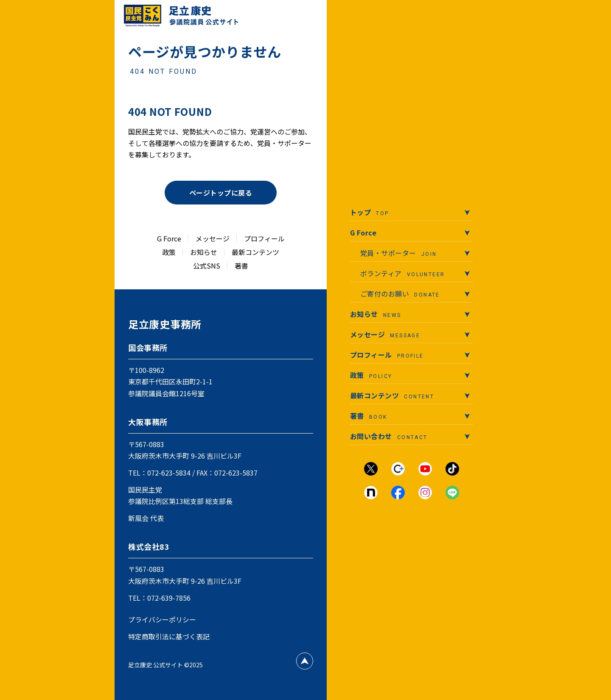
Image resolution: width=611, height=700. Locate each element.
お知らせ (204, 252)
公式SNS (207, 266)
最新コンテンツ (255, 252)
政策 (169, 252)
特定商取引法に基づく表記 (169, 636)
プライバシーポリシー (162, 619)
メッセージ (213, 238)
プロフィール (264, 238)
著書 (241, 266)
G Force (169, 238)
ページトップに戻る (221, 193)
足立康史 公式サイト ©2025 (165, 665)
